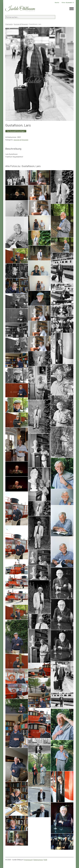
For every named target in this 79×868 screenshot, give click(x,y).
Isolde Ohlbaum (20, 9)
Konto (57, 2)
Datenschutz (38, 860)
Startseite (9, 24)
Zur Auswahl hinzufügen (16, 131)
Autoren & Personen (21, 24)
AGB (46, 860)
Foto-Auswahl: (68, 2)
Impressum (28, 860)
